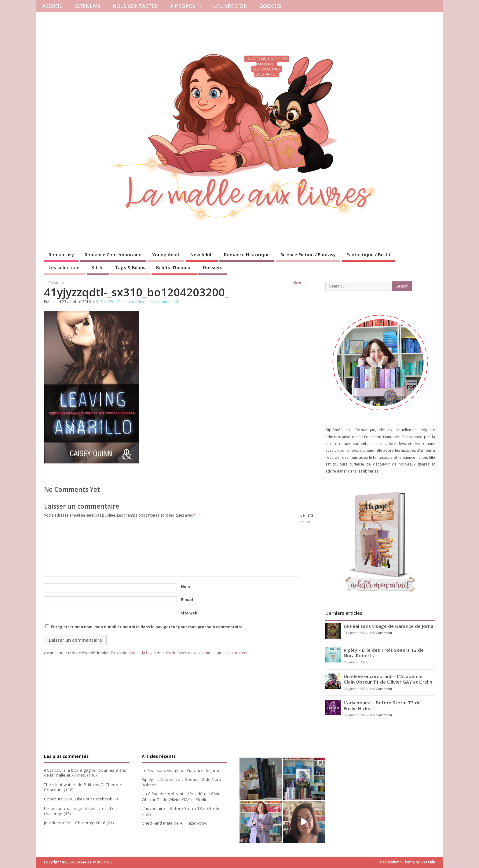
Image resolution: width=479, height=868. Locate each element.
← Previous (54, 283)
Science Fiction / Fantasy (308, 254)
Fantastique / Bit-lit (369, 254)
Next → (300, 283)
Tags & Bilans (130, 267)
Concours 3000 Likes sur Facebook (78, 799)
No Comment (381, 633)
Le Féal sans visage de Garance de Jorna (389, 626)
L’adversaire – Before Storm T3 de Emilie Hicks (382, 705)
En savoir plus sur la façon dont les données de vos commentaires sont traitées (179, 653)
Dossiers (213, 267)
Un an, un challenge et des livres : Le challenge (79, 811)
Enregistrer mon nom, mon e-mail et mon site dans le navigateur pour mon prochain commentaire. (147, 627)
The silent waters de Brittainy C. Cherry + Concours (83, 787)
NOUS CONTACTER (135, 6)
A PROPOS (183, 6)
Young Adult (166, 254)
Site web (189, 613)
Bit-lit (98, 267)
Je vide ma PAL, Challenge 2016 (75, 823)
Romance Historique (247, 254)
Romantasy (61, 254)
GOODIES (271, 6)
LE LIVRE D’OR (230, 6)
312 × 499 (104, 302)
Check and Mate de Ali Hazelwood (175, 823)
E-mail (187, 600)
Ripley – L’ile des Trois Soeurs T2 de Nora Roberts (384, 653)
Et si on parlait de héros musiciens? (148, 302)
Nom (185, 586)
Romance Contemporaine (113, 254)
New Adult (202, 254)
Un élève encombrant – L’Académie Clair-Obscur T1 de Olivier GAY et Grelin (388, 679)
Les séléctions (65, 267)
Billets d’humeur (174, 267)
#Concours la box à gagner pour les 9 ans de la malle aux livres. (85, 773)
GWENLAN (87, 6)
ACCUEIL (52, 6)
